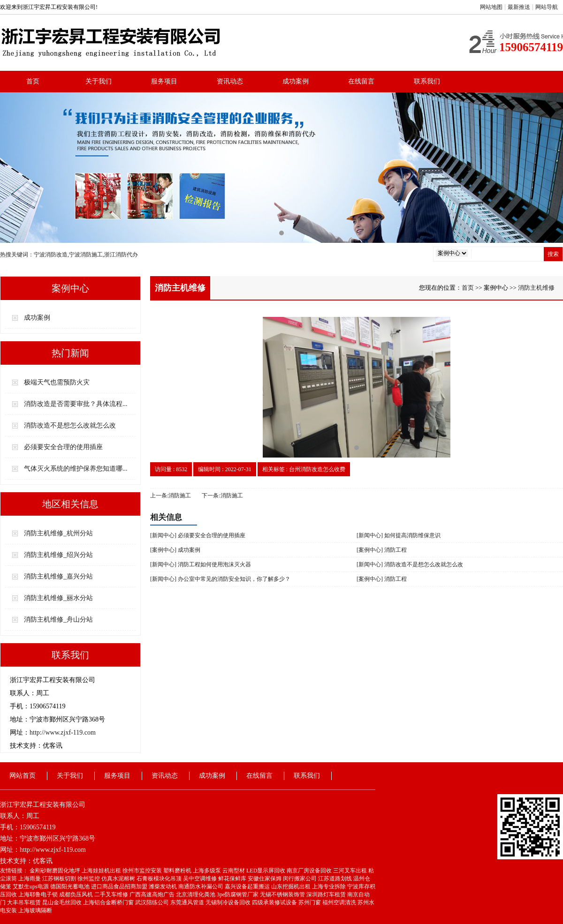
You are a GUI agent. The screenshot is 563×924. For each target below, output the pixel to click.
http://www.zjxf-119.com (63, 732)
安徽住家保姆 (265, 879)
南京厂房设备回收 (310, 871)
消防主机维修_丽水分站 (58, 598)
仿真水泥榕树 (119, 879)
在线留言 (361, 81)
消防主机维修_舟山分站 (58, 620)
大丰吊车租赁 (25, 902)
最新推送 (519, 7)
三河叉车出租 (351, 871)
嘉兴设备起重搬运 (248, 886)
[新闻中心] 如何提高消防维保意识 (399, 535)
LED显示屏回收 (266, 871)
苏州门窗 (310, 902)
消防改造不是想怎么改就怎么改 (70, 425)
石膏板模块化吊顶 (160, 879)
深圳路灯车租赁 (327, 894)
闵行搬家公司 (301, 879)
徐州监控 (89, 879)
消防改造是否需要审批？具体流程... (76, 404)
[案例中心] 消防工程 (382, 550)
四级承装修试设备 (275, 902)
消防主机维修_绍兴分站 (58, 555)
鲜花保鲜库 (233, 879)
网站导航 (547, 7)
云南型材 (234, 871)
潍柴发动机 (164, 886)
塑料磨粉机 (178, 871)
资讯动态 (230, 81)
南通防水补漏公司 (202, 886)
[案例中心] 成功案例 (175, 550)
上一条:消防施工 (171, 496)
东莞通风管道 (188, 902)
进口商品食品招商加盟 (120, 886)
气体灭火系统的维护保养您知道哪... (76, 469)
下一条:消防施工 (222, 496)
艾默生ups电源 (31, 886)
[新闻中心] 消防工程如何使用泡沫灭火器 (201, 564)
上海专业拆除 (330, 886)
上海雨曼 (30, 879)
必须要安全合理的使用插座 (63, 447)
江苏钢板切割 (60, 879)
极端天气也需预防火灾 (57, 382)
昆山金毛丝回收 (63, 902)
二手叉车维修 (112, 894)
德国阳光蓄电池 (71, 886)
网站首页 (23, 776)
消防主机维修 (536, 288)
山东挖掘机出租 (292, 886)
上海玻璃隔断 (35, 910)
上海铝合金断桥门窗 (109, 902)
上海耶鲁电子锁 (39, 894)
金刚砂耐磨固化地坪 (56, 871)
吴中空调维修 (201, 879)
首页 (33, 81)
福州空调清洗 (340, 902)
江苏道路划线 (336, 879)
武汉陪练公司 (153, 902)
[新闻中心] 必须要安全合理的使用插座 (198, 535)
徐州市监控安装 (143, 871)
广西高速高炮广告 (153, 894)
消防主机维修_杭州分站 (58, 533)
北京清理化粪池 (196, 894)
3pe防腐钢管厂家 (238, 894)
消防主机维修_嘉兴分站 (58, 576)
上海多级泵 (208, 871)
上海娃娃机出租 (102, 871)
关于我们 (99, 81)
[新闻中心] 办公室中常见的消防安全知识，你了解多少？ (220, 579)
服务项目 (164, 81)
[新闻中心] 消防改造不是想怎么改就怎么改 (410, 564)
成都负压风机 (77, 894)
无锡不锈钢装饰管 (283, 894)
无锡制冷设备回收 (229, 902)
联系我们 (427, 81)
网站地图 (491, 7)
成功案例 (296, 81)
